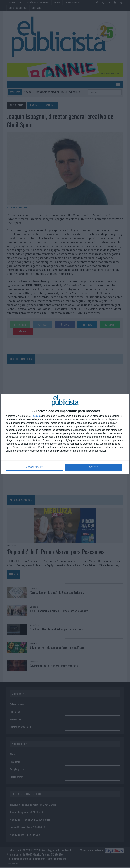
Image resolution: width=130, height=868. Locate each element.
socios (36, 416)
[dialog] (65, 434)
